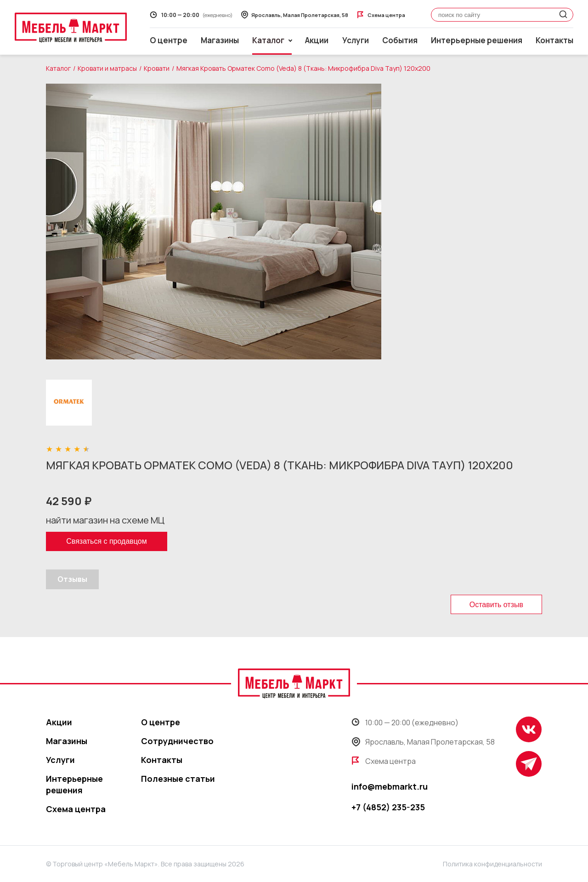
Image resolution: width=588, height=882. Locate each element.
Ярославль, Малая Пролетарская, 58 (423, 742)
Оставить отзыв (496, 605)
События (400, 40)
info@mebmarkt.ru (390, 786)
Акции (317, 40)
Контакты (554, 40)
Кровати (157, 68)
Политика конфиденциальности (492, 864)
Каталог (58, 68)
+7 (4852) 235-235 (388, 807)
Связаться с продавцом (106, 541)
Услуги (356, 40)
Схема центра (76, 809)
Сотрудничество (177, 741)
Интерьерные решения (477, 40)
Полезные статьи (178, 779)
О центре (169, 40)
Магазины (220, 40)
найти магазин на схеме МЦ (105, 520)
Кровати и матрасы (107, 68)
